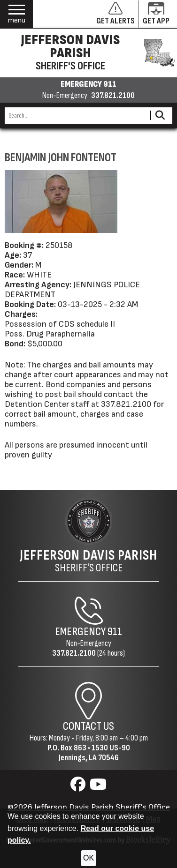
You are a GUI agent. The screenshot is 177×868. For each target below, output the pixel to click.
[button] (17, 14)
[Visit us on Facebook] (79, 787)
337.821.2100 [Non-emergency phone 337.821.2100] (113, 96)
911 (115, 632)
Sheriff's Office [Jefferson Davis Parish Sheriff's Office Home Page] (88, 561)
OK (88, 858)
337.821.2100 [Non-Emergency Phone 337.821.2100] (74, 653)
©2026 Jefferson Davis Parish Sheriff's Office (89, 807)
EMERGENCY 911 (88, 84)
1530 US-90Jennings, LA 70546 (94, 753)
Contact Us (88, 726)
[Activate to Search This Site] (160, 116)
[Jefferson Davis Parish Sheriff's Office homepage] (88, 53)
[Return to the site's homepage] (89, 521)
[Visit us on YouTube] (98, 787)
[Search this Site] (76, 116)
